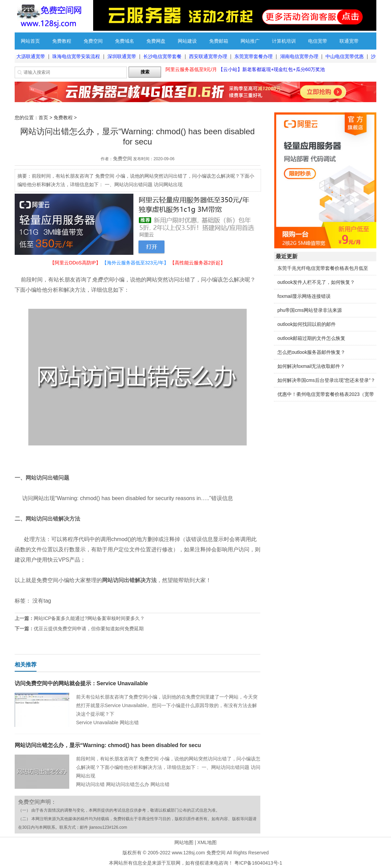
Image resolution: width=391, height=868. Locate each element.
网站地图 (184, 842)
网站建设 (187, 41)
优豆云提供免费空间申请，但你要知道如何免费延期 (89, 629)
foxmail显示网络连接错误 (304, 296)
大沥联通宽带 (31, 56)
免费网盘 (156, 41)
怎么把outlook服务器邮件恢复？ (311, 352)
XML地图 (207, 842)
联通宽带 (349, 41)
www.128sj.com (188, 853)
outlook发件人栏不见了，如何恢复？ (316, 282)
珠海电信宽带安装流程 (76, 56)
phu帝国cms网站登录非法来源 (310, 310)
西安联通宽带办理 (208, 56)
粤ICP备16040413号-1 (258, 863)
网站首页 (30, 41)
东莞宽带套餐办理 (254, 56)
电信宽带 (318, 41)
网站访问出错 (90, 784)
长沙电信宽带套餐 (162, 56)
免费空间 (93, 41)
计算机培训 (284, 41)
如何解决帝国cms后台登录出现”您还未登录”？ (326, 380)
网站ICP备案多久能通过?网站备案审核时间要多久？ (89, 618)
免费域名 (125, 41)
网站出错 (129, 722)
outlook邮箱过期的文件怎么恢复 (311, 338)
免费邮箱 (219, 41)
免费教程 (62, 41)
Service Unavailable (97, 722)
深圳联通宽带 (122, 56)
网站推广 (250, 41)
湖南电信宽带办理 (299, 56)
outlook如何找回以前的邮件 (307, 324)
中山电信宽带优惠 (345, 56)
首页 (43, 118)
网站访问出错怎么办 (128, 784)
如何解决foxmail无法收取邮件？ (311, 366)
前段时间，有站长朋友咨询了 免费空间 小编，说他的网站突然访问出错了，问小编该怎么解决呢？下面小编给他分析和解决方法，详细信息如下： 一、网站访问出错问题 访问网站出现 (168, 767)
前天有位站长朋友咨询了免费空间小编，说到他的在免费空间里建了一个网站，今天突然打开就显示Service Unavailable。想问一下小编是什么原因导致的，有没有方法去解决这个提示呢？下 (167, 705)
